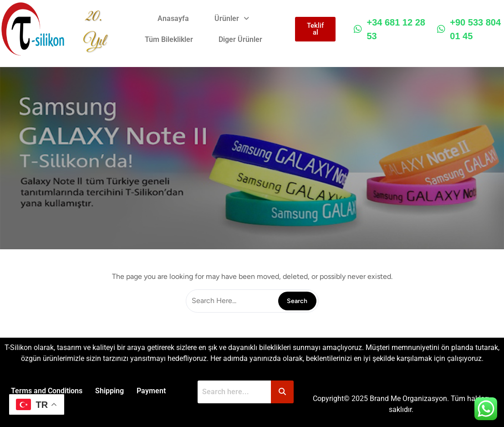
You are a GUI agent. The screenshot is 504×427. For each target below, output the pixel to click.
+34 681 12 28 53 (389, 29)
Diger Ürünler (240, 39)
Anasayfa (174, 18)
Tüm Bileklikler (169, 39)
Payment (151, 391)
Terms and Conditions (47, 391)
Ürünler (232, 18)
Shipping (109, 391)
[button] (232, 19)
